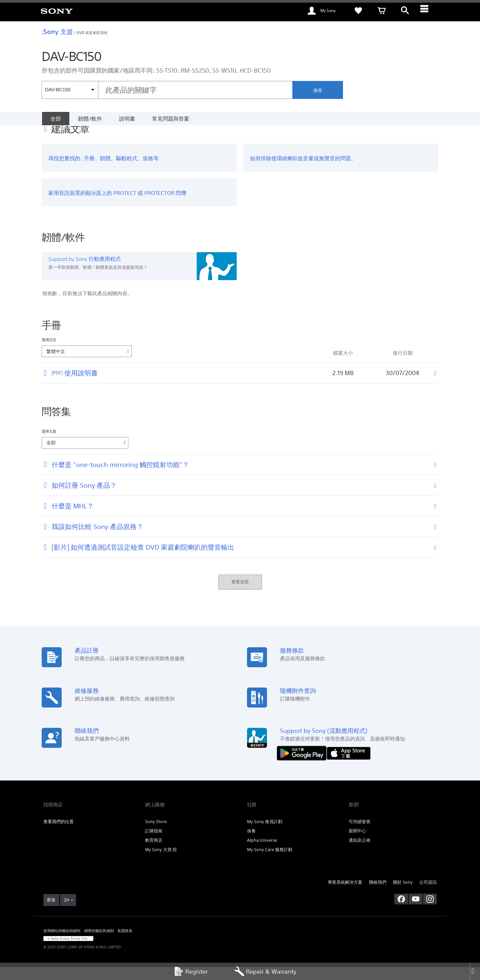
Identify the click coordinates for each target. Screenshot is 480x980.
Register (191, 972)
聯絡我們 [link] (378, 895)
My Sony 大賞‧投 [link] (161, 863)
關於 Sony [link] (403, 895)
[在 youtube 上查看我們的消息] (415, 912)
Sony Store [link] (156, 835)
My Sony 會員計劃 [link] (265, 835)
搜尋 (318, 90)
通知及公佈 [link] (359, 853)
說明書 (127, 119)
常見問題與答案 (171, 119)
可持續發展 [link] (359, 835)
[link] (57, 11)
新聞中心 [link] (357, 844)
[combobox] (167, 90)
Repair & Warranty (265, 972)
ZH (66, 913)
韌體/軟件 (90, 119)
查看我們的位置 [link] (58, 835)
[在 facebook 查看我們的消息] (401, 912)
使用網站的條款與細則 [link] (62, 944)
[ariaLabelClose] (428, 11)
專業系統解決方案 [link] (345, 895)
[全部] (55, 119)
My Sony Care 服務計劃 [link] (270, 863)
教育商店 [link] (154, 853)
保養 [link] (251, 844)
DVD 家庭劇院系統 (92, 32)
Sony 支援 (57, 31)
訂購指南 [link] (154, 844)
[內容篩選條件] (70, 90)
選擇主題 (49, 444)
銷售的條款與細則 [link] (99, 944)
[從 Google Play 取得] (303, 766)
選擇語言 (49, 353)
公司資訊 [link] (428, 895)
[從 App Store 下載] (349, 766)
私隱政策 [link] (125, 944)
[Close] (475, 972)
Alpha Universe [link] (262, 853)
